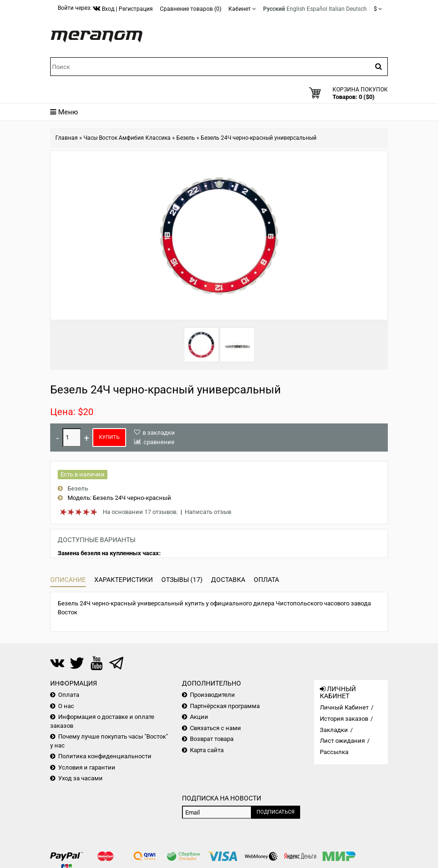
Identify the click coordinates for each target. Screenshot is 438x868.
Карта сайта (207, 750)
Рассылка (334, 752)
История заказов (344, 719)
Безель (186, 138)
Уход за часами (80, 778)
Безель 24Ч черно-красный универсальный (259, 138)
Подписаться (276, 812)
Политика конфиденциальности (105, 756)
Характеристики (124, 580)
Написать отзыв (208, 512)
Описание (68, 580)
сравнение (159, 442)
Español (317, 9)
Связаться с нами (215, 728)
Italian (337, 9)
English (296, 9)
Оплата (266, 580)
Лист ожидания (342, 741)
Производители (212, 695)
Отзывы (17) (182, 580)
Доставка (228, 580)
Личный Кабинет (344, 707)
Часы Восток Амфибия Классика (127, 138)
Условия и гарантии (87, 767)
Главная (67, 138)
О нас (66, 706)
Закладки (334, 730)
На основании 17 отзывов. (140, 512)
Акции (199, 717)
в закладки (159, 433)
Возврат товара (212, 739)
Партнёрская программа (225, 706)
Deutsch (356, 9)
